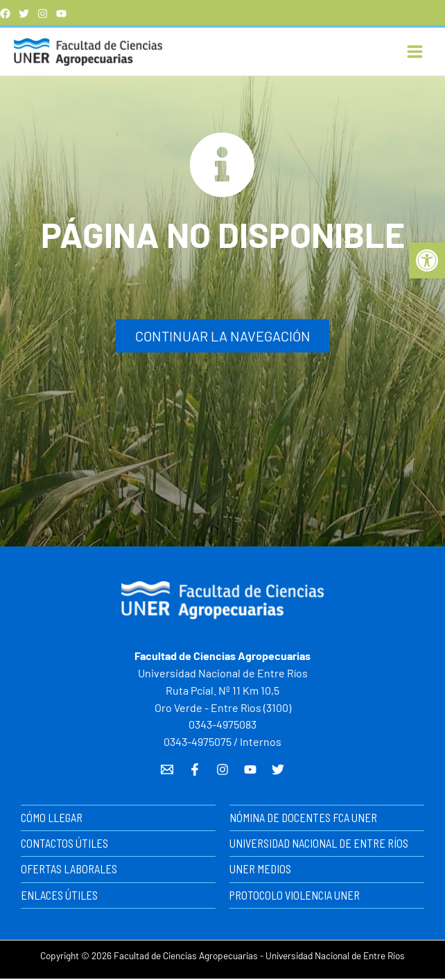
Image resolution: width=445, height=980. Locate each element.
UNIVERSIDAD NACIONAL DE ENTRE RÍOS (319, 845)
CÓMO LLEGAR (52, 819)
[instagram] (43, 14)
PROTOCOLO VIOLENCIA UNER (295, 897)
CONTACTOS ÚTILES (64, 845)
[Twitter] (24, 14)
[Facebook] (5, 14)
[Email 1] (167, 772)
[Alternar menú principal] (415, 52)
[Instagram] (222, 772)
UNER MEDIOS (260, 871)
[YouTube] (61, 14)
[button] (427, 260)
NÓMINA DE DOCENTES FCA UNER (303, 819)
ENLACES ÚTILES (59, 897)
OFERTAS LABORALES (69, 871)
